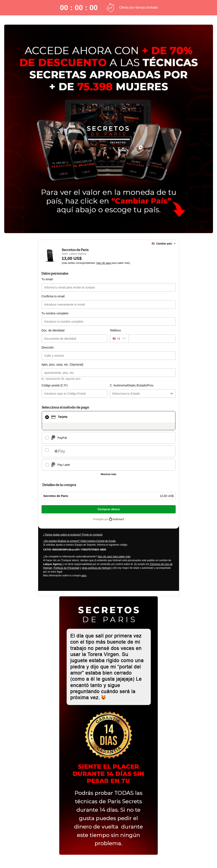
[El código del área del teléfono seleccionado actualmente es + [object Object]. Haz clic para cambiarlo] (119, 339)
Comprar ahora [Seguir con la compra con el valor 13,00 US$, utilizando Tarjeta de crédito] (109, 509)
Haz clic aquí (104, 263)
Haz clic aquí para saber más (114, 557)
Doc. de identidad (53, 330)
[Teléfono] (152, 339)
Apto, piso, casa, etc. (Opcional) (62, 365)
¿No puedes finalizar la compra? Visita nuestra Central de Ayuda (80, 541)
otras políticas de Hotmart (96, 568)
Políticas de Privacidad (66, 568)
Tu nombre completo (55, 313)
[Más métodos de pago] (109, 474)
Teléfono (115, 330)
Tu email (47, 279)
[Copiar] (75, 549)
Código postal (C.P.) (55, 385)
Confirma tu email (53, 296)
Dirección (48, 347)
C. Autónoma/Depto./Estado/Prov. (132, 385)
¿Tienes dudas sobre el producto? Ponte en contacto (73, 535)
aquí (84, 576)
